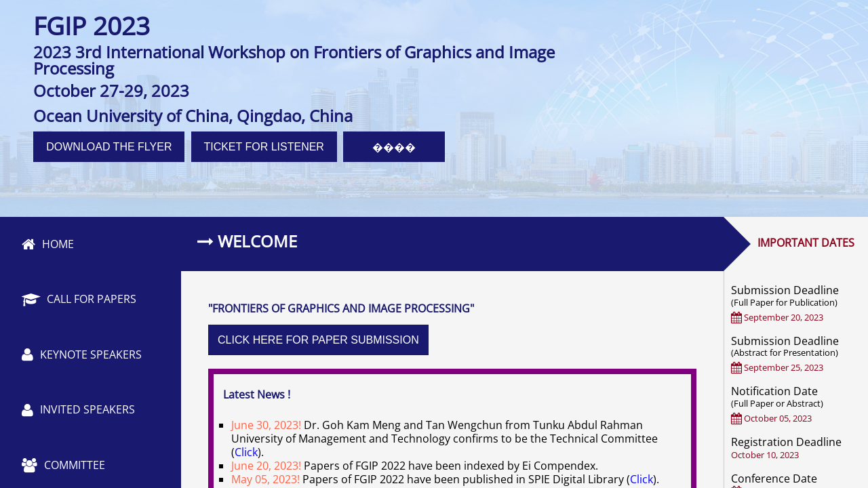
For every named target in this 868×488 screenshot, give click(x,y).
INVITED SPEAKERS (78, 409)
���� (394, 147)
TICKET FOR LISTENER (264, 147)
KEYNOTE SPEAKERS (82, 354)
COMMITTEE (63, 465)
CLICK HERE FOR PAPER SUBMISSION (318, 340)
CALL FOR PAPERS (79, 299)
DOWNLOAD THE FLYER (109, 147)
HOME (48, 244)
